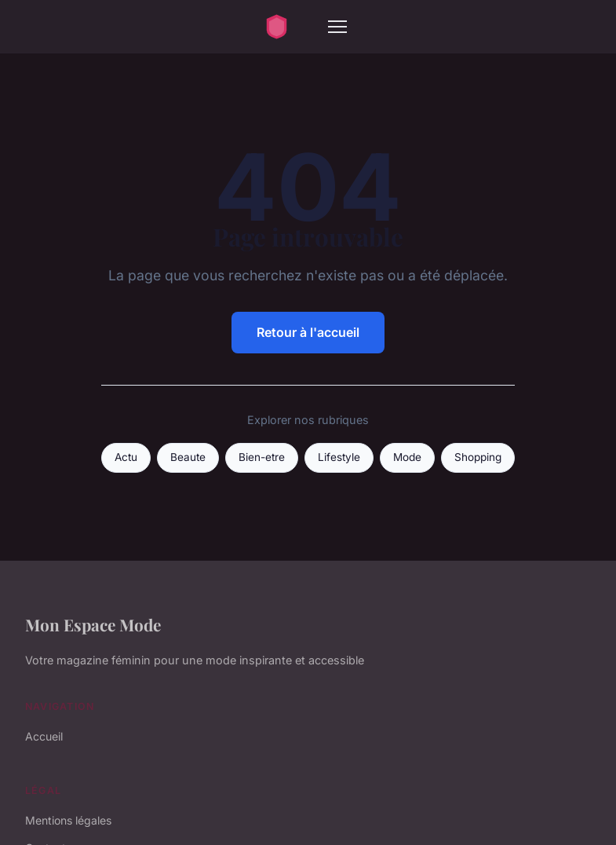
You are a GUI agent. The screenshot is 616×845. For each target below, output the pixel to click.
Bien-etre (262, 457)
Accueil (44, 736)
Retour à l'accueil (308, 332)
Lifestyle (339, 457)
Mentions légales (68, 820)
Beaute (188, 457)
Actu (126, 457)
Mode (407, 457)
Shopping (478, 457)
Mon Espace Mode (93, 624)
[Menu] (337, 27)
